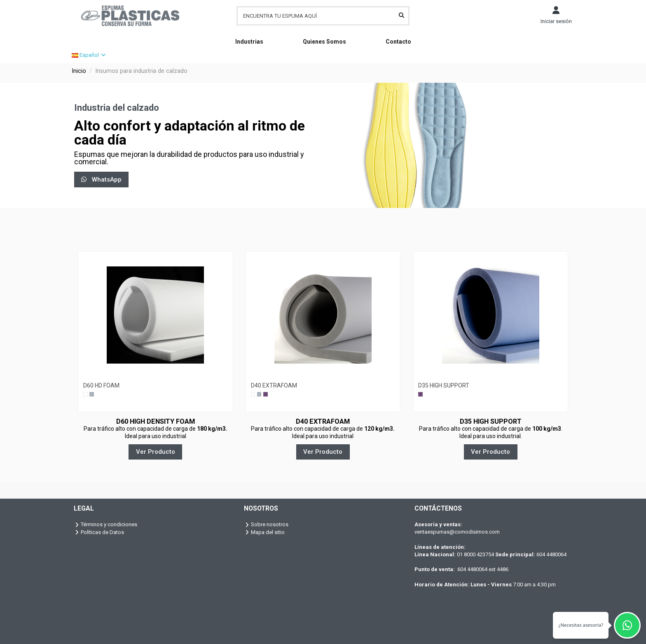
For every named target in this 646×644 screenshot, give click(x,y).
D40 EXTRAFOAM (274, 385)
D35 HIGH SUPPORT (444, 385)
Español (89, 55)
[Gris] (91, 394)
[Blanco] (85, 394)
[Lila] (265, 394)
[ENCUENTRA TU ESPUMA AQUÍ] (401, 16)
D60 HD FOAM (101, 385)
